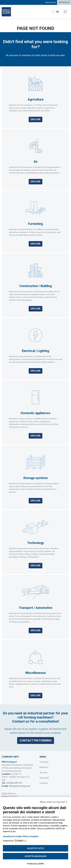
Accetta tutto (36, 848)
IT (53, 12)
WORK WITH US (9, 794)
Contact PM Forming (35, 739)
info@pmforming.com (20, 786)
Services (43, 773)
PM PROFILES (64, 2)
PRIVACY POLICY (9, 797)
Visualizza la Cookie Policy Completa (21, 836)
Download (44, 778)
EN (58, 12)
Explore (35, 119)
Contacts (44, 783)
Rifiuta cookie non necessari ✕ (54, 802)
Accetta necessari (35, 856)
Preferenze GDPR (36, 864)
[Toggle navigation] (65, 12)
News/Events (51, 2)
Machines (44, 767)
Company (44, 762)
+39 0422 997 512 (14, 783)
